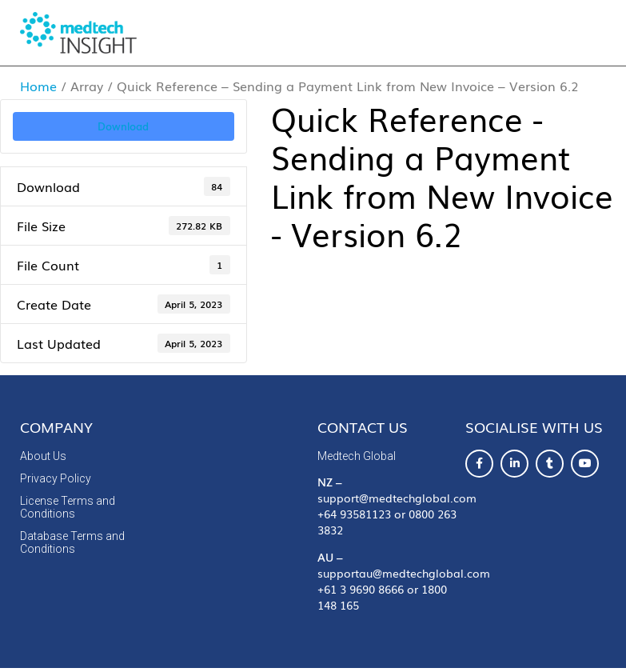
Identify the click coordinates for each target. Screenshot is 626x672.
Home (38, 86)
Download (123, 126)
